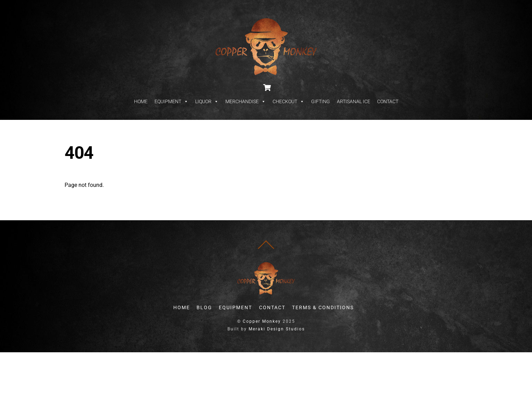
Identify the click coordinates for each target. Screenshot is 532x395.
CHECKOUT (288, 101)
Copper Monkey (262, 321)
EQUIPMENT (171, 101)
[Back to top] (266, 249)
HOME (141, 101)
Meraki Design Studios (277, 329)
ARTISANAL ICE (354, 101)
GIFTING (321, 101)
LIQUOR (207, 101)
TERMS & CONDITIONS (323, 308)
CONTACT (388, 101)
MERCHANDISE (246, 101)
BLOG (204, 308)
